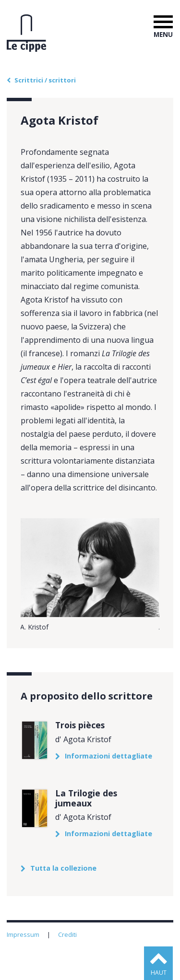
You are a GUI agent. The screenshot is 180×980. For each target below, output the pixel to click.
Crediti (68, 934)
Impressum (24, 934)
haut (159, 973)
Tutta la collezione (63, 868)
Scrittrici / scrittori (45, 80)
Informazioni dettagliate (108, 756)
